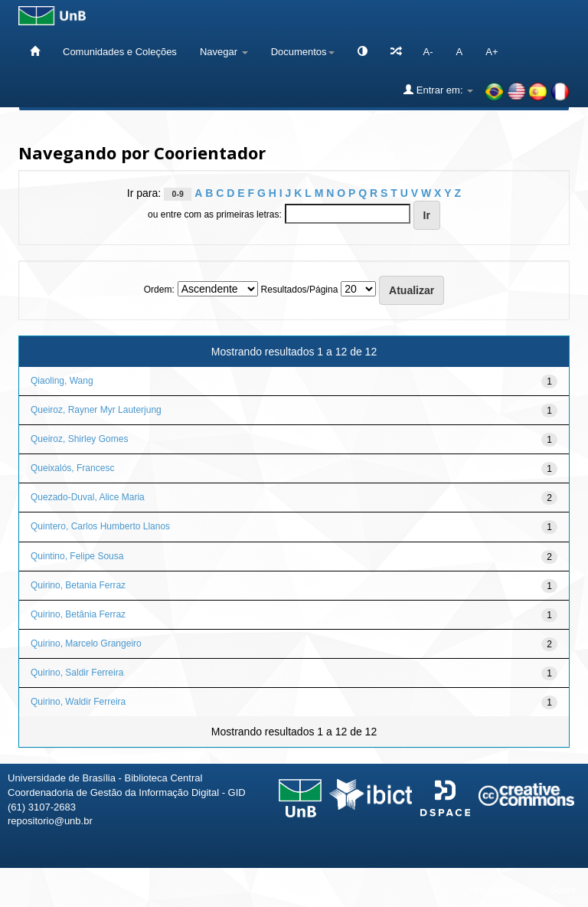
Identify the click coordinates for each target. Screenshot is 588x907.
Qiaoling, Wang (62, 381)
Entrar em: (438, 90)
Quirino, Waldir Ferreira (78, 702)
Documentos (303, 52)
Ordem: (159, 290)
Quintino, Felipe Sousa (77, 556)
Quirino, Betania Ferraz (78, 585)
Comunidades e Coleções (120, 52)
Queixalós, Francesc (72, 468)
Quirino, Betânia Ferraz (78, 614)
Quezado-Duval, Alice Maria (88, 497)
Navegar (224, 52)
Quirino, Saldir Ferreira (77, 673)
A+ (492, 52)
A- (428, 52)
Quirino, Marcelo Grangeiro (86, 643)
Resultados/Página (300, 290)
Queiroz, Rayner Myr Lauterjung (96, 410)
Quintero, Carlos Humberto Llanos (100, 526)
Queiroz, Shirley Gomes (79, 439)
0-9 (178, 194)
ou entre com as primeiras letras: (215, 214)
